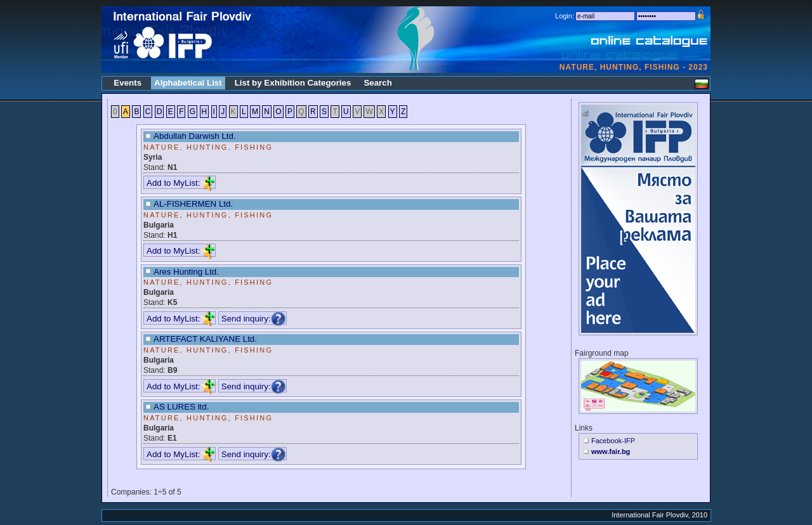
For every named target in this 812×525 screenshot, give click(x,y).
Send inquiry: (254, 318)
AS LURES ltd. (181, 407)
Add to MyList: (181, 183)
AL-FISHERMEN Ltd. (193, 204)
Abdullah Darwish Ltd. (195, 136)
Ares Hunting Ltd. (186, 272)
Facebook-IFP (613, 441)
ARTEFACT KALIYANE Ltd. (205, 339)
